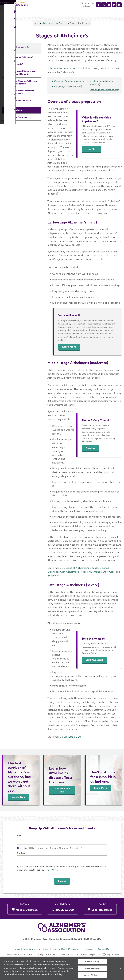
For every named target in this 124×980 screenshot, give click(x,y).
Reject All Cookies (92, 968)
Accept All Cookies (92, 975)
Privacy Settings (92, 961)
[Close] (120, 968)
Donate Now (89, 512)
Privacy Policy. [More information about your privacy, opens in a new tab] (56, 974)
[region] (62, 969)
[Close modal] (120, 459)
